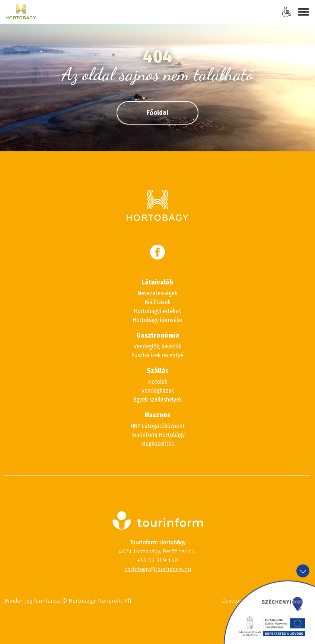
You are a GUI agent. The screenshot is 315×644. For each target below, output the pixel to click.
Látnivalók (157, 282)
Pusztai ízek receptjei (157, 355)
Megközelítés (157, 444)
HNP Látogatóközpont (158, 426)
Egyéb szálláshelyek (158, 400)
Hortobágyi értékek (157, 311)
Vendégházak (158, 391)
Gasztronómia (158, 335)
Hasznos (158, 415)
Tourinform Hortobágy (157, 435)
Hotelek (158, 382)
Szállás (158, 371)
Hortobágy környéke (157, 320)
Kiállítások (158, 302)
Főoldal (157, 113)
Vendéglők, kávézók (157, 346)
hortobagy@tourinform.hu (157, 569)
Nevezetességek (157, 293)
